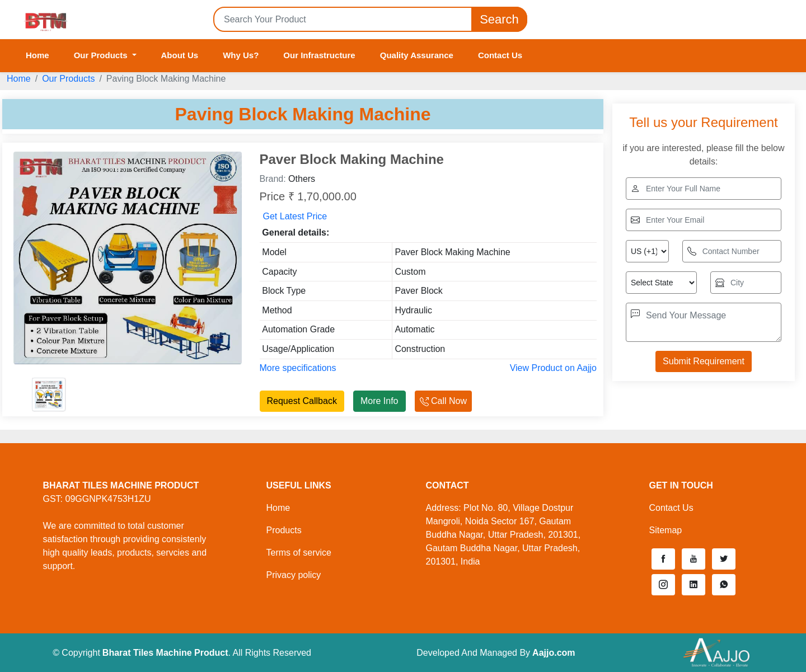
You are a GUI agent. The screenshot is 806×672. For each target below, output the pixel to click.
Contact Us (500, 55)
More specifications (298, 368)
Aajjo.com (554, 653)
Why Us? (241, 55)
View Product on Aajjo (553, 368)
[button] (663, 559)
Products (284, 530)
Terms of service (299, 553)
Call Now (443, 401)
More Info (379, 401)
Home (38, 55)
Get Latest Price (295, 216)
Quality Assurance (417, 55)
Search (499, 19)
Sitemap (666, 530)
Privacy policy (294, 575)
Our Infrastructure (319, 55)
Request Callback (302, 401)
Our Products (68, 79)
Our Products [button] (102, 55)
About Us (180, 55)
